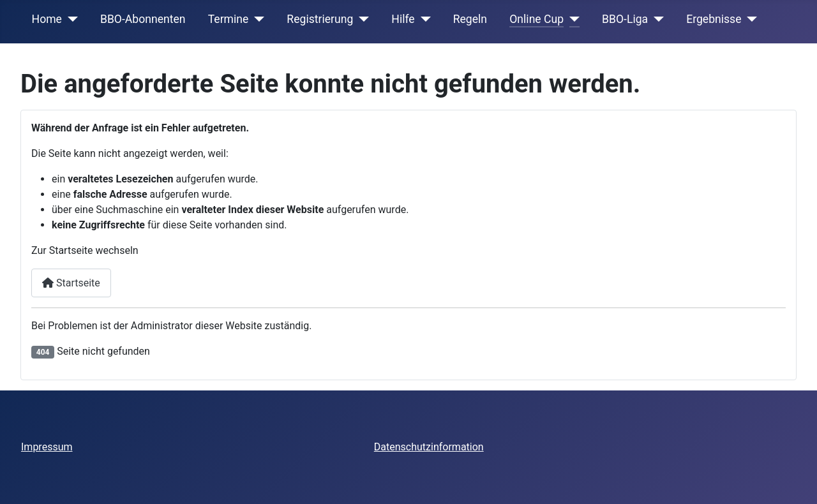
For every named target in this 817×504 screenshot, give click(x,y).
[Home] (70, 19)
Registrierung (320, 19)
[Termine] (256, 19)
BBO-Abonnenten (143, 19)
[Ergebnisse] (750, 19)
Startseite (71, 283)
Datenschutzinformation (429, 447)
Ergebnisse (714, 19)
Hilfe (403, 19)
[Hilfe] (423, 19)
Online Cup (536, 19)
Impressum (47, 447)
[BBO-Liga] (656, 19)
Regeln (470, 19)
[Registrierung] (361, 19)
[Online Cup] (572, 19)
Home (47, 19)
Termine (229, 19)
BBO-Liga (625, 19)
